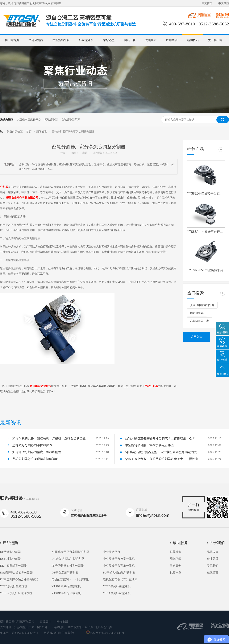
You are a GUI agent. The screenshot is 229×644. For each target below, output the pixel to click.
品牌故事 (213, 552)
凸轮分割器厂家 (71, 119)
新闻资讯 (193, 40)
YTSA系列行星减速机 (117, 593)
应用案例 (172, 40)
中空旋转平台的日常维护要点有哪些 (149, 445)
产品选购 (10, 543)
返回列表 (197, 337)
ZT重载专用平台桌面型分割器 (70, 552)
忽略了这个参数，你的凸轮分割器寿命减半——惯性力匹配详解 (163, 459)
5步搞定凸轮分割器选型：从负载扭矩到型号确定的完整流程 (163, 452)
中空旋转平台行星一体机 (119, 559)
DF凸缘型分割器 (10, 552)
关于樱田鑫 (215, 40)
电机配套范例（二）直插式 (120, 579)
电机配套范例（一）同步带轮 (70, 579)
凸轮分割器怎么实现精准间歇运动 (35, 459)
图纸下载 (130, 40)
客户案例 (176, 566)
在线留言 (213, 573)
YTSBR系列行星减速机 (66, 586)
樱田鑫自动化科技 (40, 386)
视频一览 (176, 573)
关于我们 (217, 543)
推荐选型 (176, 552)
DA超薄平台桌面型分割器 (16, 573)
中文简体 (207, 3)
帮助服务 (180, 543)
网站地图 (62, 621)
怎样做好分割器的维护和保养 (32, 445)
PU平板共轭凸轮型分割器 (119, 573)
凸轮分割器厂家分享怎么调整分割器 (73, 131)
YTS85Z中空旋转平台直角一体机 (206, 193)
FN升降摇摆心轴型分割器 (68, 566)
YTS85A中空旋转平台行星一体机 (206, 232)
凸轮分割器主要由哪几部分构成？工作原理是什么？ (160, 438)
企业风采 (213, 559)
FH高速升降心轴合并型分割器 (19, 579)
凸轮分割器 (36, 40)
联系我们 (213, 566)
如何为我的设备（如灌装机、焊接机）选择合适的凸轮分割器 (51, 438)
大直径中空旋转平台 (29, 119)
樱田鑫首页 (12, 40)
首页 (29, 131)
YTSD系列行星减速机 (117, 586)
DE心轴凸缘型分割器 (13, 566)
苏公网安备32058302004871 (105, 633)
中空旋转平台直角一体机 (119, 566)
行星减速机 (86, 40)
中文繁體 (224, 3)
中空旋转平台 (61, 40)
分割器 (4, 187)
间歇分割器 (51, 119)
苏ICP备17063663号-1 (25, 633)
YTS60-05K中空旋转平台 (206, 270)
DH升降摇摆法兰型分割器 (68, 559)
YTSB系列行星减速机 (14, 586)
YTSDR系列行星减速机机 (16, 593)
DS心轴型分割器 (10, 559)
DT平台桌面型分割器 (65, 573)
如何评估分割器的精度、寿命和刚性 (37, 452)
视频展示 (151, 40)
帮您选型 (109, 40)
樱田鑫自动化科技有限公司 (22, 198)
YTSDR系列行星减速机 (66, 593)
